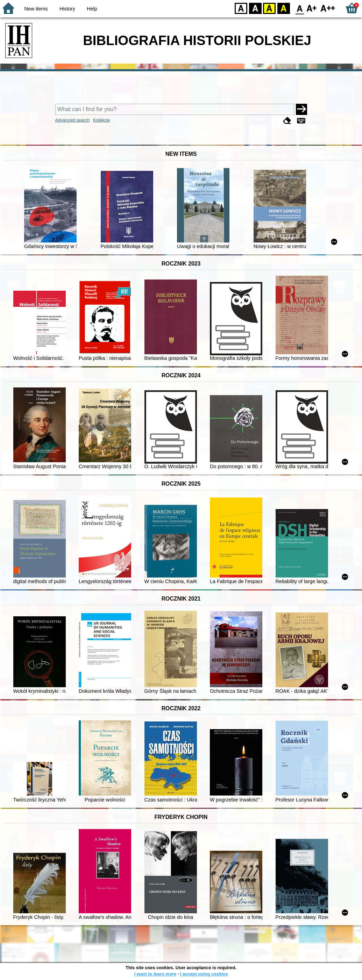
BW (255, 8)
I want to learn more (155, 974)
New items (36, 9)
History (67, 9)
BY (283, 8)
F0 (300, 8)
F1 (312, 8)
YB (269, 8)
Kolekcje (101, 120)
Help (92, 9)
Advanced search (73, 120)
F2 (328, 8)
